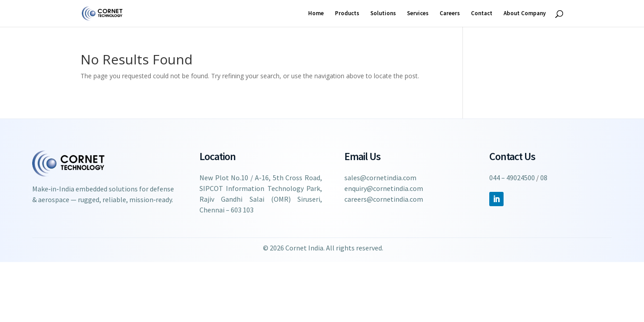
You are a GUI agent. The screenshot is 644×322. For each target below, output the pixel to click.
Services (418, 14)
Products (347, 14)
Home (316, 14)
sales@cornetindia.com (380, 178)
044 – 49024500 (512, 178)
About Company (525, 14)
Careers (450, 14)
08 (544, 178)
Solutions (383, 14)
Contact (482, 14)
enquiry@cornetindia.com (384, 188)
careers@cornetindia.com (384, 199)
